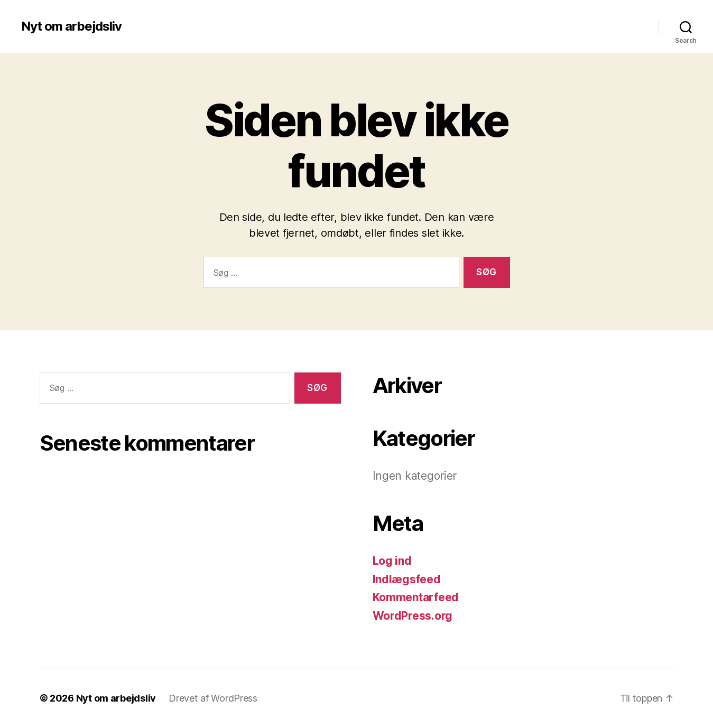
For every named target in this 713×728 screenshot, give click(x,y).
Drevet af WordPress (213, 698)
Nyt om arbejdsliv (71, 26)
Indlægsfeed (407, 579)
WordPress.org (413, 616)
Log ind (392, 561)
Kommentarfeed (416, 597)
